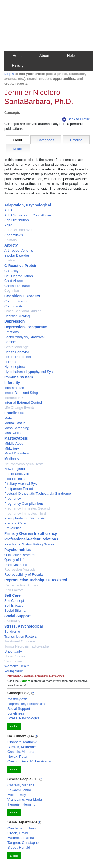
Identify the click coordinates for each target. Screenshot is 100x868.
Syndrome (12, 631)
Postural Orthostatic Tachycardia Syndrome (38, 493)
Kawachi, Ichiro (19, 790)
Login (9, 74)
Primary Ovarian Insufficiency (31, 533)
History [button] (18, 66)
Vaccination (13, 661)
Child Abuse (13, 281)
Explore (14, 727)
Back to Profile (76, 119)
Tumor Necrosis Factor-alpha (27, 646)
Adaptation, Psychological (28, 205)
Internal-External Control (23, 402)
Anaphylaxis (14, 235)
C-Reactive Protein (21, 266)
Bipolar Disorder (17, 255)
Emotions (11, 332)
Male (8, 418)
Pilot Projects (14, 479)
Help (71, 56)
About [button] (44, 56)
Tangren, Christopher (24, 843)
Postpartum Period (19, 489)
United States (15, 656)
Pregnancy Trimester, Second (27, 508)
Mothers (11, 459)
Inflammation (14, 388)
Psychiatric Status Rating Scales (29, 544)
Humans (11, 362)
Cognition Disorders (22, 296)
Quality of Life (15, 560)
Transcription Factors (21, 637)
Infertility (12, 383)
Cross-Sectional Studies (23, 311)
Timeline (76, 140)
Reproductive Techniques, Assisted (36, 580)
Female (10, 342)
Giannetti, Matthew (22, 742)
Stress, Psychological (24, 626)
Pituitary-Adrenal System (23, 484)
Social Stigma (15, 610)
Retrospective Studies (21, 585)
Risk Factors (14, 590)
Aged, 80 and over (18, 230)
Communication (16, 301)
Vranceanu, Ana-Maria (25, 800)
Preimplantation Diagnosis (24, 518)
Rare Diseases (16, 565)
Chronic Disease (17, 286)
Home (17, 56)
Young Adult (13, 671)
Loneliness (14, 413)
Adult (8, 210)
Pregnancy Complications (24, 504)
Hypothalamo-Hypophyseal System (31, 372)
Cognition (12, 291)
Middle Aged (14, 443)
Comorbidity (13, 306)
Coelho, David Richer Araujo (29, 761)
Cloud (17, 140)
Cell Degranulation (19, 276)
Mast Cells (12, 433)
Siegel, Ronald (19, 847)
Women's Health (17, 666)
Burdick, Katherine (22, 747)
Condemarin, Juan (22, 828)
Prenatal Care (15, 523)
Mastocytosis (16, 438)
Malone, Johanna (21, 838)
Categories (46, 140)
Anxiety (11, 245)
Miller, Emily (17, 795)
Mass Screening (17, 428)
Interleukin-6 (14, 398)
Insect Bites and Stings (22, 393)
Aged (8, 225)
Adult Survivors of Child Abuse (28, 215)
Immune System (19, 377)
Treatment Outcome (20, 641)
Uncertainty (13, 651)
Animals (10, 240)
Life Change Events (19, 408)
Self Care (12, 595)
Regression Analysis (20, 569)
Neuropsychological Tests (24, 464)
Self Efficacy (14, 605)
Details (18, 149)
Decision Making (17, 316)
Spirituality (12, 621)
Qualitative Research (20, 555)
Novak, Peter (17, 756)
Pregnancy (13, 498)
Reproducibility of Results (24, 575)
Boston (10, 260)
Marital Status (15, 423)
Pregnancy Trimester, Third (25, 513)
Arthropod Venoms (19, 250)
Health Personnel (18, 357)
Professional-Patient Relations (31, 539)
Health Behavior (17, 352)
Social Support (17, 616)
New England (15, 469)
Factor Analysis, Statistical (24, 337)
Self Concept (14, 601)
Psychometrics (18, 550)
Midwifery (12, 448)
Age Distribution (17, 220)
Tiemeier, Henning (21, 804)
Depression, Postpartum (26, 327)
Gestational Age (17, 347)
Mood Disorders (17, 453)
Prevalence (13, 528)
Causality (11, 271)
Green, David (18, 833)
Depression (14, 321)
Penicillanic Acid (17, 474)
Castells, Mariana (21, 752)
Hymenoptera (15, 367)
